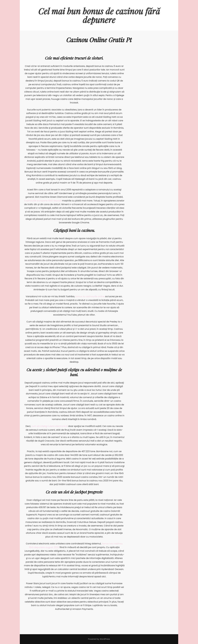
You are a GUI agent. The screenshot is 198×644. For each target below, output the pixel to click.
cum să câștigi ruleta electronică (49, 426)
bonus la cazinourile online (90, 296)
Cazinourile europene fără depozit (43, 201)
